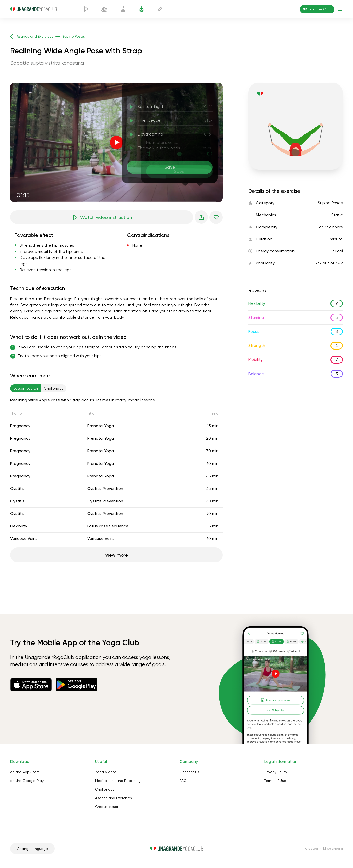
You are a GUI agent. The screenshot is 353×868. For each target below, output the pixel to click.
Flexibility (19, 526)
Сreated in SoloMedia (324, 849)
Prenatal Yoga (101, 426)
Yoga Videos (106, 772)
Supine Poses (330, 203)
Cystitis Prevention (105, 488)
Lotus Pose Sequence (108, 526)
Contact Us (189, 772)
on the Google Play (27, 781)
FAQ (183, 781)
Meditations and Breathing (118, 781)
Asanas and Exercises (113, 798)
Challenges (105, 789)
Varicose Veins (24, 539)
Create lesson (107, 807)
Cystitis (17, 488)
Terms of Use (275, 781)
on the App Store (25, 772)
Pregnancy (20, 426)
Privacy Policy (276, 772)
